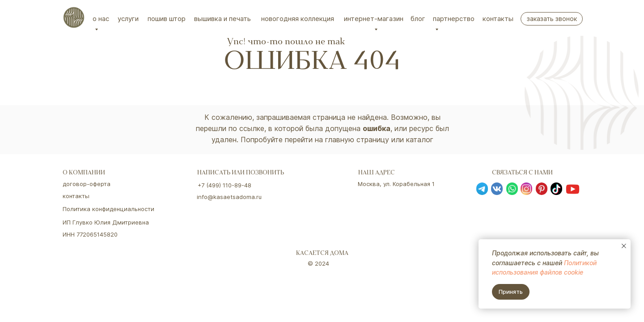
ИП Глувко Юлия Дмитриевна (106, 222)
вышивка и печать (222, 19)
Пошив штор (167, 19)
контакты (76, 196)
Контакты (498, 19)
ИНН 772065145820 (90, 234)
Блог (418, 19)
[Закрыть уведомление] (624, 246)
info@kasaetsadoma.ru (229, 197)
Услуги (128, 19)
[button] (552, 19)
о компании (84, 173)
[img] (74, 17)
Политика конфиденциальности (108, 209)
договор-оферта (87, 184)
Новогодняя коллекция (298, 19)
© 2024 (318, 263)
